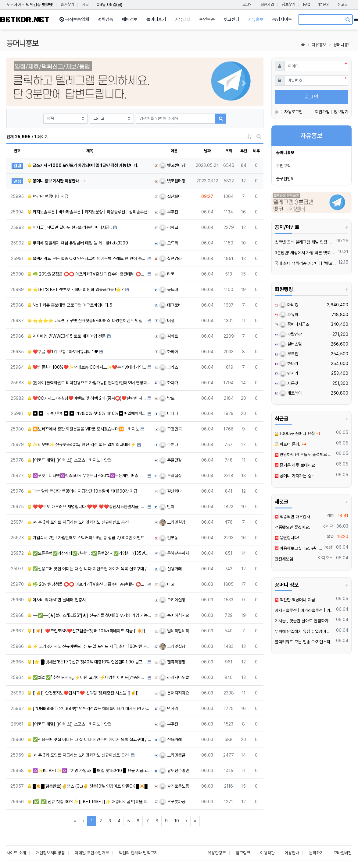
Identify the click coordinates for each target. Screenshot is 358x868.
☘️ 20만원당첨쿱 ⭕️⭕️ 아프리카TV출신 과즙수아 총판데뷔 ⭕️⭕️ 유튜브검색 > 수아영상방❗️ (87, 274)
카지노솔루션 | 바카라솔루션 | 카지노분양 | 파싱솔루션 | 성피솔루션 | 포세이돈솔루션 (89, 212)
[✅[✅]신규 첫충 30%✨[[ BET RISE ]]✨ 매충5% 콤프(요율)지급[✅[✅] (89, 802)
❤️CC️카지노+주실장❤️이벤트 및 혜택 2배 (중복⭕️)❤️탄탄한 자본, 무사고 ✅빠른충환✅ (87, 398)
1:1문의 (324, 4)
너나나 (169, 413)
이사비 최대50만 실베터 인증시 (57, 600)
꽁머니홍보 (342, 45)
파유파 (289, 315)
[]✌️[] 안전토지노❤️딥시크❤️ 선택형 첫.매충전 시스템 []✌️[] (83, 693)
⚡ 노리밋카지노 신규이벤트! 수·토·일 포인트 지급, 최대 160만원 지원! (89, 646)
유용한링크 (217, 853)
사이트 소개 (16, 853)
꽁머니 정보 (287, 585)
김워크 (169, 227)
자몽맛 (289, 383)
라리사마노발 (174, 677)
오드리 (169, 243)
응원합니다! (287, 538)
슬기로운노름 (174, 786)
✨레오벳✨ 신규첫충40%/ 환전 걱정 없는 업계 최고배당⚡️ (82, 445)
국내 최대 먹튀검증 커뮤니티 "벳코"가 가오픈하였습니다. (306, 263)
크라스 (169, 367)
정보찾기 (288, 4)
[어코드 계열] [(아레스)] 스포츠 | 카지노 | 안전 (70, 460)
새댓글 (282, 502)
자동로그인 (293, 112)
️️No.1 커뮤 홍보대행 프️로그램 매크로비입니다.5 (70, 305)
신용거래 (170, 569)
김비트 (169, 336)
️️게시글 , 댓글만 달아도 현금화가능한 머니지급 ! (70, 227)
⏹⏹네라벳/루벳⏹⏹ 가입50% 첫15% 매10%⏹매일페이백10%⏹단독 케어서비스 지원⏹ (87, 413)
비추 (256, 151)
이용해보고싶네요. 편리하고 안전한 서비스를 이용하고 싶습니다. (299, 548)
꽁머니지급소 (294, 324)
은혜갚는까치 (174, 553)
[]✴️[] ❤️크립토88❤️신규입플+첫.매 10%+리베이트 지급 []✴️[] (86, 631)
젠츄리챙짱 (172, 662)
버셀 (167, 321)
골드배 (169, 290)
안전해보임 (284, 559)
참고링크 (243, 853)
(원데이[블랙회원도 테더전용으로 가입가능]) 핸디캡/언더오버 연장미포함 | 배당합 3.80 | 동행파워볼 (89, 383)
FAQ (307, 4)
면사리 (169, 708)
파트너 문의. (288, 444)
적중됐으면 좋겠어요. (292, 527)
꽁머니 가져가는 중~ (294, 476)
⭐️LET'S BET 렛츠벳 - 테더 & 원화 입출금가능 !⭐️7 (76, 290)
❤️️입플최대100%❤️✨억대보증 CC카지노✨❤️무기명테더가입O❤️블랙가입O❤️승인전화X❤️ (87, 367)
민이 (167, 507)
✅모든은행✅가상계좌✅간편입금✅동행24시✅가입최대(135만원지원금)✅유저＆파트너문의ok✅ (89, 553)
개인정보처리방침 (50, 853)
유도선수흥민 (174, 771)
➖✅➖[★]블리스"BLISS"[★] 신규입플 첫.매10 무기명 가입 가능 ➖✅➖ (89, 615)
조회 (229, 151)
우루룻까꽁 (172, 802)
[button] (26, 83)
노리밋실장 (172, 522)
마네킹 (289, 305)
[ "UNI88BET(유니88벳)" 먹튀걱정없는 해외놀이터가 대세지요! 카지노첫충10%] (89, 708)
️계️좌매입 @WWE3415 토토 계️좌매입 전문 (67, 336)
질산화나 (170, 196)
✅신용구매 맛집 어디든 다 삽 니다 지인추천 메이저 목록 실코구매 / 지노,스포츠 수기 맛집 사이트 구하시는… (89, 569)
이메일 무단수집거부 (92, 853)
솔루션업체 (285, 179)
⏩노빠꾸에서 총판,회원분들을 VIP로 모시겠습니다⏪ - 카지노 (83, 429)
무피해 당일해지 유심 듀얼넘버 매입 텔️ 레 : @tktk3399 (78, 243)
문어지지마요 (174, 693)
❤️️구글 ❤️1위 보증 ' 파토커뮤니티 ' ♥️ (63, 352)
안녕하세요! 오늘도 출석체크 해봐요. (304, 455)
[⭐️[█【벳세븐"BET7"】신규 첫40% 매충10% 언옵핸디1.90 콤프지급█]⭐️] (87, 662)
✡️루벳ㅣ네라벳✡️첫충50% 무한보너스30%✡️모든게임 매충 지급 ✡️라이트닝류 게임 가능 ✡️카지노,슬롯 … (87, 476)
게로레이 (291, 393)
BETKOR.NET (25, 20)
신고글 (343, 4)
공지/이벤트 (287, 227)
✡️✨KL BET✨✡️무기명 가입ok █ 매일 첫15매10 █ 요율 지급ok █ (89, 771)
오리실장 (170, 476)
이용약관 (267, 853)
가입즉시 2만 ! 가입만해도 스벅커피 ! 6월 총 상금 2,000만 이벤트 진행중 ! (89, 538)
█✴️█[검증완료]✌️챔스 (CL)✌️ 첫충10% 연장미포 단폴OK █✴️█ (88, 786)
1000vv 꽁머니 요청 (295, 434)
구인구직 (283, 166)
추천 (244, 151)
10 (177, 821)
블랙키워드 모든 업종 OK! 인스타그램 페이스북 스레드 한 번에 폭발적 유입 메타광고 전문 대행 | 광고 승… (87, 258)
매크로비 (170, 305)
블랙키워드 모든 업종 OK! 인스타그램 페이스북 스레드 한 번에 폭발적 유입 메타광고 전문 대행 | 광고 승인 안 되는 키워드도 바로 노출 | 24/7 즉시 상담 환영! (304, 642)
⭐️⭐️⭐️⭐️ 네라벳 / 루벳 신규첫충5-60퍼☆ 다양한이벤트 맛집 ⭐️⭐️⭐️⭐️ (87, 321)
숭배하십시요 (174, 615)
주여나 (169, 445)
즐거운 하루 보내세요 (295, 465)
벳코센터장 (172, 165)
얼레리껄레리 (174, 631)
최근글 (282, 419)
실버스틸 (291, 344)
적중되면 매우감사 (292, 517)
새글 (85, 4)
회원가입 (267, 4)
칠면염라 (170, 258)
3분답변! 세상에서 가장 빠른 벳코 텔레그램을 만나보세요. (306, 253)
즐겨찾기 (67, 4)
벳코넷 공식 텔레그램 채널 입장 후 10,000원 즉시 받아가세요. (305, 242)
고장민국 (170, 429)
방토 (167, 398)
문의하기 (316, 853)
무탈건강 (170, 460)
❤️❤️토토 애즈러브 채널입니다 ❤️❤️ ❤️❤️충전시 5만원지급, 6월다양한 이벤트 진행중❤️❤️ (87, 507)
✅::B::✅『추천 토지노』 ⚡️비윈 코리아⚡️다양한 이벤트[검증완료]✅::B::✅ (87, 677)
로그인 (247, 4)
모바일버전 (342, 853)
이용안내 (292, 853)
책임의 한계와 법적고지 (138, 853)
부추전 (169, 212)
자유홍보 (319, 45)
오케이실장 (172, 600)
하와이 (169, 352)
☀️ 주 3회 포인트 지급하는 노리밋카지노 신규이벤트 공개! (79, 522)
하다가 (169, 383)
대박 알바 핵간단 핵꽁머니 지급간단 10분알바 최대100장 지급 (82, 491)
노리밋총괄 (172, 755)
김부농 (169, 538)
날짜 (207, 151)
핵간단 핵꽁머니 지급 (48, 196)
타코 (167, 274)
